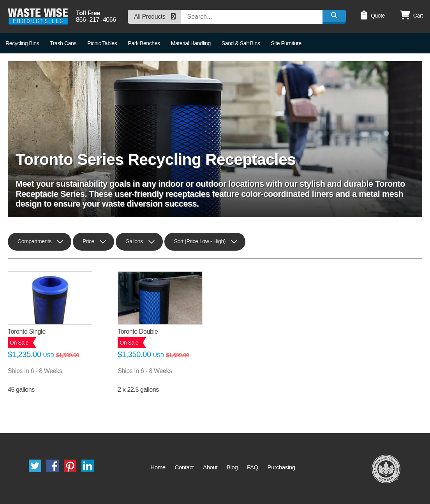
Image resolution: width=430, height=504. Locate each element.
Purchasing (281, 467)
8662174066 (96, 20)
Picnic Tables (102, 43)
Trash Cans (63, 43)
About (210, 467)
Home (158, 467)
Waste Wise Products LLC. (38, 17)
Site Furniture (286, 43)
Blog (232, 467)
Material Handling (191, 43)
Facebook (53, 466)
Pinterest (70, 466)
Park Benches (144, 43)
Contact (184, 467)
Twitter (35, 466)
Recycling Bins (22, 43)
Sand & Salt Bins (241, 43)
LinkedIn (88, 466)
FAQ (253, 467)
